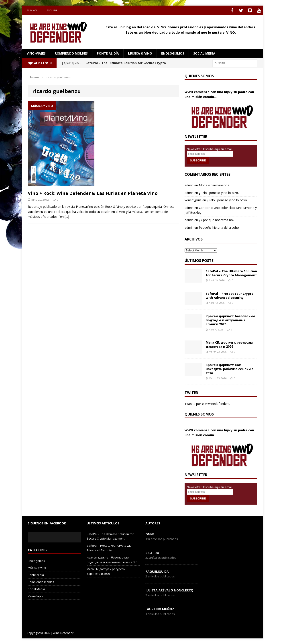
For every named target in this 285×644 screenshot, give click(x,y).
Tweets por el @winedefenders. (207, 404)
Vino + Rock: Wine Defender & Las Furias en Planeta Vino (93, 193)
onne (150, 534)
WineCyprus (193, 200)
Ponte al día (108, 53)
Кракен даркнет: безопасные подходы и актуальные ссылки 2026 (230, 320)
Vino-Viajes (36, 53)
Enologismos (173, 53)
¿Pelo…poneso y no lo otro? (219, 193)
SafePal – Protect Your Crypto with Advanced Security (230, 296)
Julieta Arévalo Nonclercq (169, 590)
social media (204, 53)
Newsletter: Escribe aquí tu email (210, 149)
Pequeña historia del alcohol (219, 227)
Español (32, 10)
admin (189, 185)
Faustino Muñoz (160, 609)
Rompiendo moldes (71, 53)
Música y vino (37, 568)
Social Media (36, 589)
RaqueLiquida (157, 572)
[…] (67, 217)
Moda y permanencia (214, 185)
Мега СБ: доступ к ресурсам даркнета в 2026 (229, 344)
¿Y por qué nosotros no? (217, 220)
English (52, 10)
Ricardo (152, 553)
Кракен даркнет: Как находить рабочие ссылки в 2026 (230, 369)
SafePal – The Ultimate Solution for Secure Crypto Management (231, 273)
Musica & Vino (140, 53)
